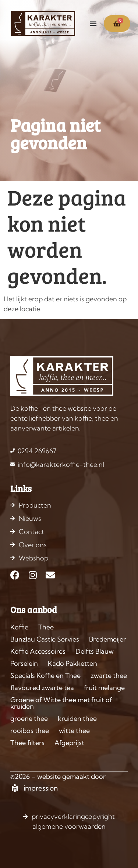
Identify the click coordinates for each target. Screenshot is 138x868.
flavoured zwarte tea (42, 688)
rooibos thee (30, 731)
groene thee (29, 718)
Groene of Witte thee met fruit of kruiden (61, 703)
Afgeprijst (69, 743)
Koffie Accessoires (38, 651)
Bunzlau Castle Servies (45, 639)
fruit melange (104, 688)
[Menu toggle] (93, 23)
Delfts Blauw (95, 651)
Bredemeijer (107, 639)
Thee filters (27, 743)
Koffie (19, 627)
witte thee (74, 731)
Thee (46, 627)
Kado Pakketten (72, 663)
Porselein (24, 663)
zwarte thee (109, 675)
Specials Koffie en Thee (45, 675)
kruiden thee (77, 718)
